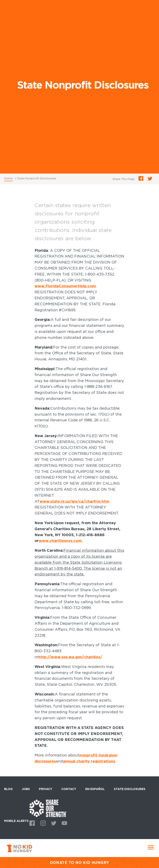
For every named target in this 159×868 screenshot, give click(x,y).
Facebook (31, 823)
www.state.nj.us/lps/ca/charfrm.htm (74, 501)
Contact (69, 789)
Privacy (46, 789)
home (48, 808)
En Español (95, 789)
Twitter (53, 823)
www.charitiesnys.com (60, 541)
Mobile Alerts (16, 820)
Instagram (42, 823)
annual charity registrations (89, 761)
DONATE (59, 863)
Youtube (64, 823)
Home (8, 178)
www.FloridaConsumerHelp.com (65, 286)
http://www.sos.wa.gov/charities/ (70, 657)
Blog (8, 789)
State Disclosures (130, 789)
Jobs (26, 789)
